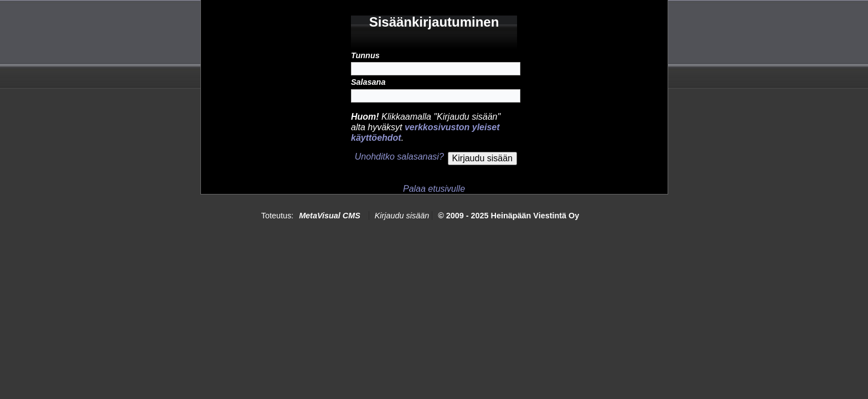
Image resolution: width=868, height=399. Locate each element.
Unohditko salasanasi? (399, 157)
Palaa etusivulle (434, 189)
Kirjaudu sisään (402, 216)
